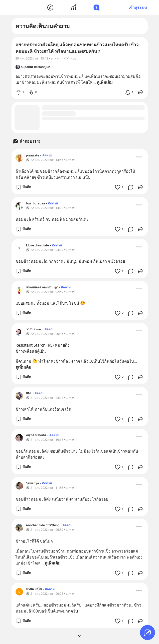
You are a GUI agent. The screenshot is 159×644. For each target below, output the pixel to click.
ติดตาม (47, 155)
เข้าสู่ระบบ (138, 7)
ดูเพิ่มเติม (23, 367)
